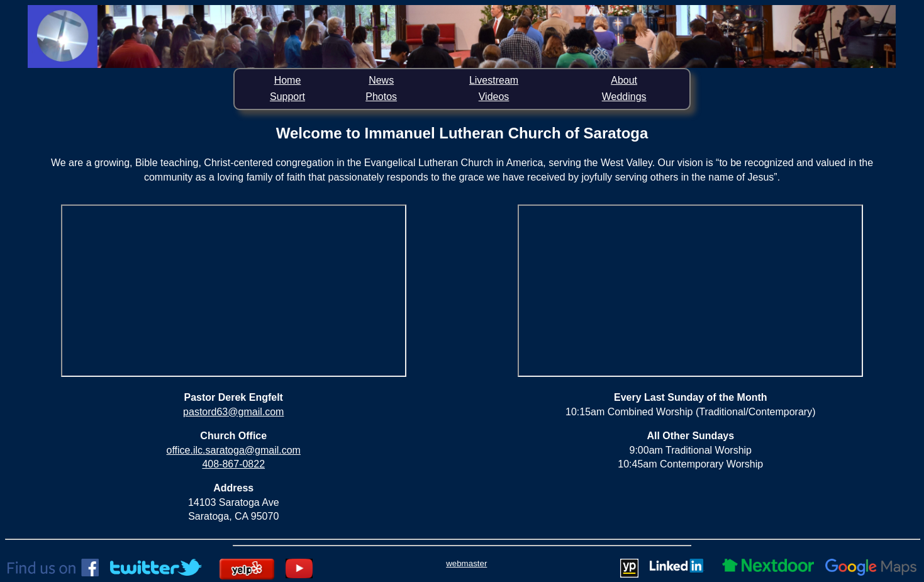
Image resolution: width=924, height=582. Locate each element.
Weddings (624, 97)
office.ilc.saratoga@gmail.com (234, 450)
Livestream (494, 80)
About (624, 80)
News (381, 80)
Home (288, 80)
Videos (494, 97)
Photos (381, 97)
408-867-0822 (233, 464)
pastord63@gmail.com (233, 412)
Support (287, 97)
